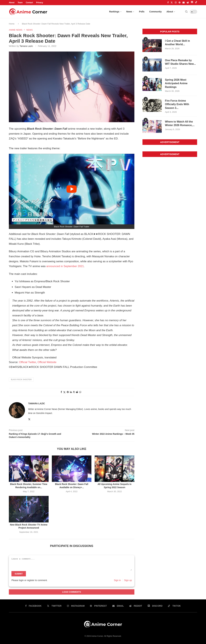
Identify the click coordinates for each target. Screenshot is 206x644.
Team (20, 3)
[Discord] (192, 3)
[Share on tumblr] (74, 392)
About (12, 3)
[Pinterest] (180, 3)
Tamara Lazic (26, 46)
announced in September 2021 (65, 266)
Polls (142, 12)
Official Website (47, 362)
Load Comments (72, 592)
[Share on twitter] (64, 392)
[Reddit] (188, 3)
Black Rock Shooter (21, 379)
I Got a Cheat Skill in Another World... (177, 43)
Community (156, 12)
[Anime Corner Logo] (28, 12)
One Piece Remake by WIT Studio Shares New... (180, 62)
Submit (19, 574)
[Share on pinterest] (68, 392)
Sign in (117, 580)
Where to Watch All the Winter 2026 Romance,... (180, 123)
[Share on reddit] (77, 392)
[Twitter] (172, 3)
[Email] (184, 3)
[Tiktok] (196, 3)
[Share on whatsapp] (80, 392)
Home (12, 24)
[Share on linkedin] (71, 392)
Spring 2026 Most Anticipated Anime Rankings (176, 83)
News (129, 12)
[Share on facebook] (61, 392)
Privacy (40, 3)
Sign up (128, 580)
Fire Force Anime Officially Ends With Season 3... (177, 104)
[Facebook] (168, 3)
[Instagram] (176, 3)
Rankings (114, 12)
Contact (29, 3)
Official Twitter (27, 362)
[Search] (186, 12)
